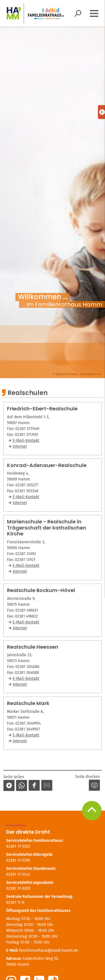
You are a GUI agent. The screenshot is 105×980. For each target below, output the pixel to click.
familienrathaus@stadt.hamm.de (49, 950)
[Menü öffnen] (94, 13)
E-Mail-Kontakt (26, 441)
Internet (20, 446)
